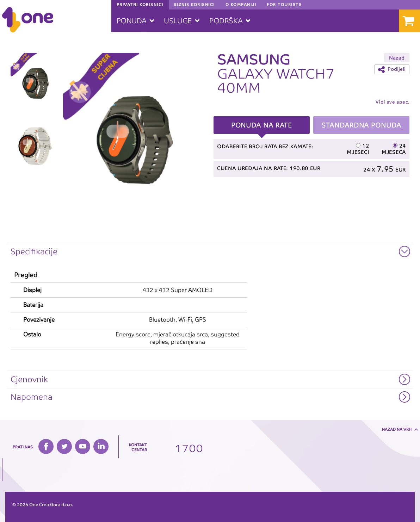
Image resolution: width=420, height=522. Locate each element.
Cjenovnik (29, 380)
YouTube (83, 446)
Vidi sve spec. (393, 102)
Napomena (32, 397)
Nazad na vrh (397, 429)
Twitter (64, 446)
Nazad (397, 58)
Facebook (46, 446)
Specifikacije (34, 252)
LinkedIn (101, 446)
